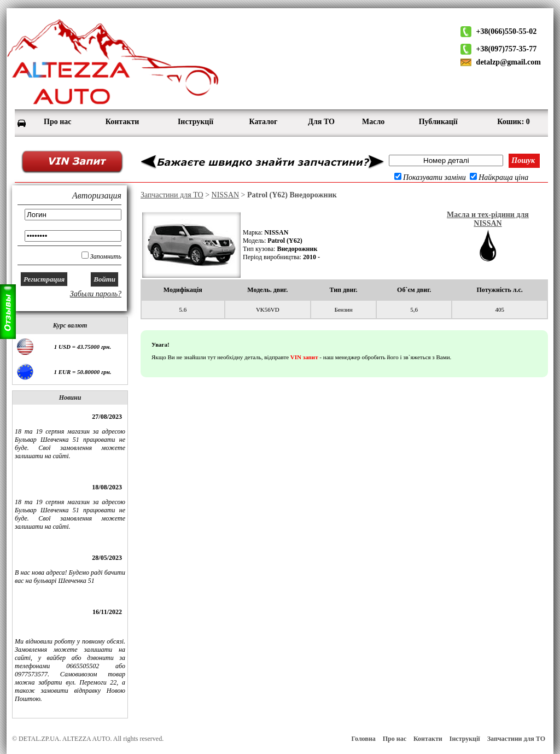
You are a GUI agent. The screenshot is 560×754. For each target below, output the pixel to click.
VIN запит (304, 357)
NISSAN (226, 195)
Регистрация (44, 279)
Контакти (428, 739)
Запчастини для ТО (172, 195)
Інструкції (465, 739)
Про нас (395, 739)
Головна (363, 739)
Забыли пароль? (96, 294)
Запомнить (106, 256)
